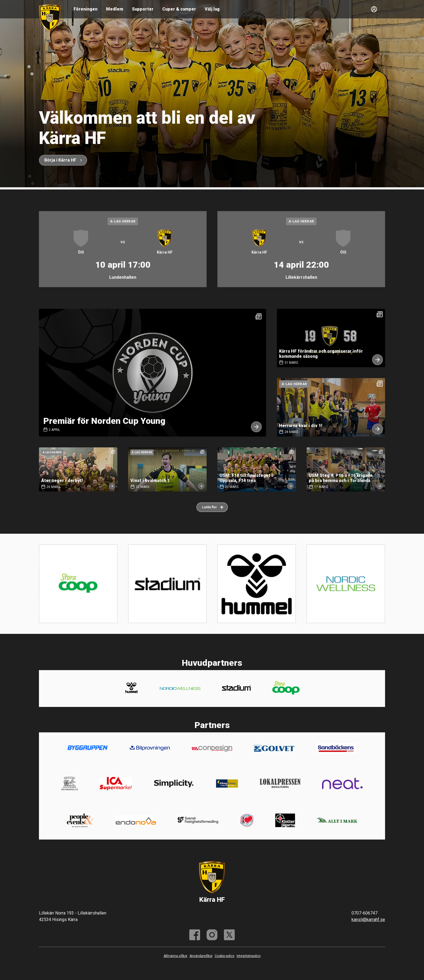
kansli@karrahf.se (368, 920)
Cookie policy (225, 956)
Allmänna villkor (175, 956)
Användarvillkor (201, 956)
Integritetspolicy (249, 956)
